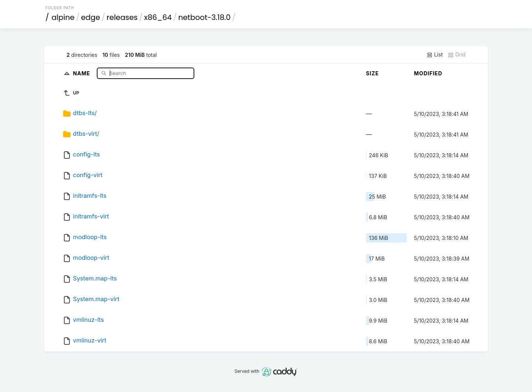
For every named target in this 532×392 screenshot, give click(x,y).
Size (373, 73)
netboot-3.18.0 (204, 17)
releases (122, 17)
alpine (63, 17)
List (435, 55)
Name (82, 73)
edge (91, 17)
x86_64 (158, 17)
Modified (428, 73)
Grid (457, 55)
